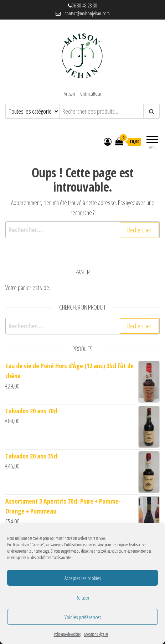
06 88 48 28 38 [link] (84, 6)
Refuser (82, 597)
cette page (42, 551)
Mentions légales (96, 634)
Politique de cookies (67, 634)
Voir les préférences (83, 617)
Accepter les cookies (83, 578)
